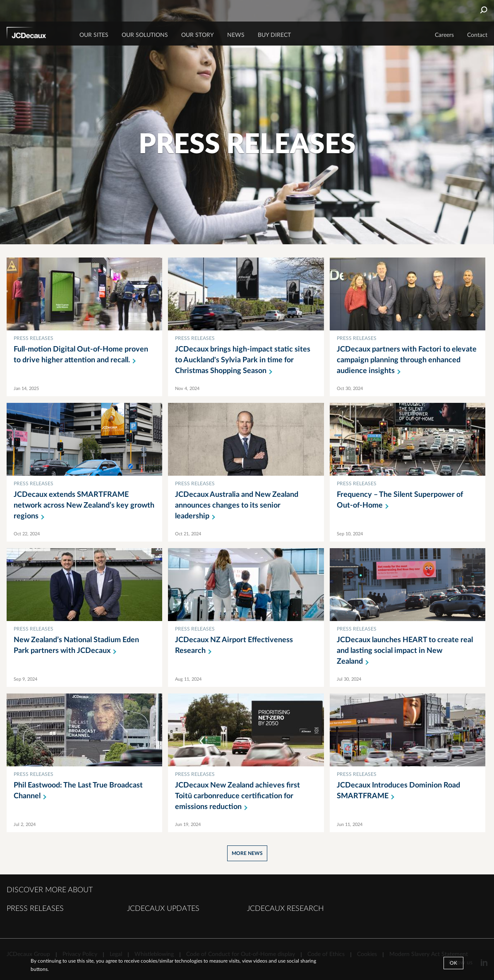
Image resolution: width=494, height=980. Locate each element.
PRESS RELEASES (35, 909)
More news (247, 853)
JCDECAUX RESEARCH (285, 909)
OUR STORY (198, 35)
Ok (453, 963)
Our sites (94, 35)
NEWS (236, 35)
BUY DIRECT (274, 35)
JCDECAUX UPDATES (163, 909)
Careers (444, 35)
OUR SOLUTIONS (145, 35)
